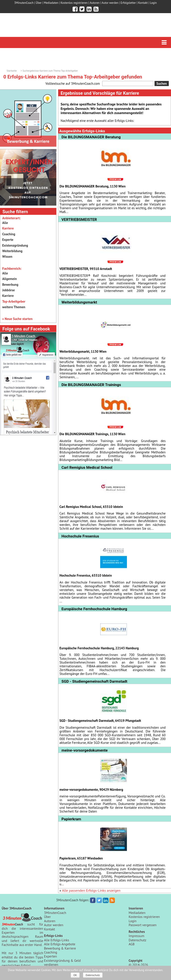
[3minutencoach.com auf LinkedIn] (89, 9)
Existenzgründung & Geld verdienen (62, 963)
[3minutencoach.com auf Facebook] (75, 9)
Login (153, 3)
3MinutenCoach (24, 3)
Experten (51, 956)
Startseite (12, 71)
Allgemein (9, 279)
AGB (132, 944)
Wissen (7, 257)
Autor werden (110, 3)
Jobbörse (8, 290)
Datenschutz (137, 940)
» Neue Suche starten (17, 319)
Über (39, 3)
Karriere (8, 296)
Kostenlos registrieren (74, 3)
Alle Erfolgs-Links (57, 940)
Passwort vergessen (143, 925)
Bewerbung (10, 285)
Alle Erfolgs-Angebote (60, 944)
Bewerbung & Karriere (60, 948)
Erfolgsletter (128, 3)
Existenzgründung (15, 245)
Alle (5, 223)
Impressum (136, 936)
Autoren (95, 3)
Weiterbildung (12, 251)
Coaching (9, 234)
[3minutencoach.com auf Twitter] (82, 9)
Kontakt (143, 3)
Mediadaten (51, 3)
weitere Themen (14, 307)
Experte (8, 240)
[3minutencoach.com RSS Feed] (96, 9)
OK (75, 975)
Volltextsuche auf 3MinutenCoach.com (73, 84)
